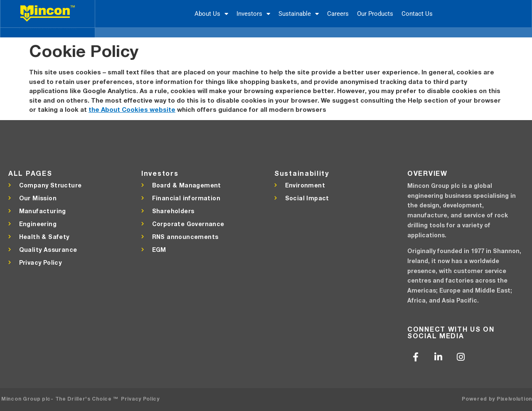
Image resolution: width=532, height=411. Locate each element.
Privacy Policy (140, 399)
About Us (211, 14)
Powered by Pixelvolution (497, 399)
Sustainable (299, 14)
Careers (338, 14)
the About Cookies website (132, 109)
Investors (253, 14)
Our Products (375, 14)
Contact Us (417, 14)
